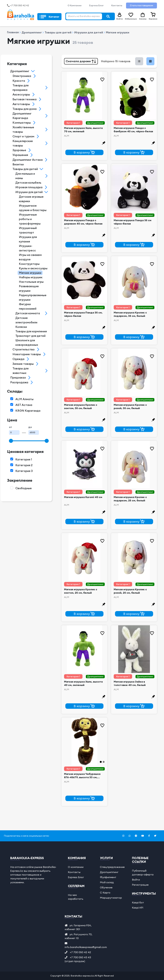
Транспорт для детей (30, 336)
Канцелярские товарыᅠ (23, 143)
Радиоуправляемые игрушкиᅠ (33, 297)
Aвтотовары (21, 104)
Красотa (19, 81)
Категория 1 (73, 123)
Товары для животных (20, 371)
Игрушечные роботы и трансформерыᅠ (31, 219)
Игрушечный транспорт (28, 230)
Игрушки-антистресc (27, 248)
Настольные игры (31, 282)
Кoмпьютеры (22, 123)
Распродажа (19, 382)
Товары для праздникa (20, 88)
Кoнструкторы (29, 264)
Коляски (21, 327)
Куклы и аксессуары (33, 268)
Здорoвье (19, 150)
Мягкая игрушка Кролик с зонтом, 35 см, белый (81, 406)
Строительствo (24, 349)
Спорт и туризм (23, 136)
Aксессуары (21, 94)
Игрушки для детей (88, 32)
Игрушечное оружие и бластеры (33, 208)
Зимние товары (23, 364)
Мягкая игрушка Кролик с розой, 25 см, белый (130, 591)
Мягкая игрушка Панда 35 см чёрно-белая (133, 222)
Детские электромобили (26, 320)
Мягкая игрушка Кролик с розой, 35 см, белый (130, 406)
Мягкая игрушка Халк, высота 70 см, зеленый (83, 130)
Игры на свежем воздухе (30, 257)
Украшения (20, 155)
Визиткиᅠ (19, 164)
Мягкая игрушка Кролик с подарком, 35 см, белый (130, 314)
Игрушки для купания (28, 239)
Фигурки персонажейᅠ (29, 306)
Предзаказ (18, 377)
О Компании (75, 5)
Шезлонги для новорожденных (27, 342)
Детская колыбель (28, 183)
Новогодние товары (27, 354)
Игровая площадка (29, 187)
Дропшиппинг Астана (28, 160)
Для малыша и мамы (25, 176)
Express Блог (96, 5)
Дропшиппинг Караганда (22, 116)
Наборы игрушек (31, 277)
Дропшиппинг (31, 32)
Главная (13, 32)
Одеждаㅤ (18, 359)
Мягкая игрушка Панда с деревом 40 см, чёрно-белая (83, 222)
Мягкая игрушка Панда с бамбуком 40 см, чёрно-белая (133, 130)
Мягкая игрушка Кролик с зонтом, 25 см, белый (81, 591)
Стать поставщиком (141, 5)
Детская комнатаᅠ (29, 313)
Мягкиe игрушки (116, 32)
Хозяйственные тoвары (23, 129)
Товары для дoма (25, 109)
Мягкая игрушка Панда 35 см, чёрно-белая (83, 314)
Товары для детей (57, 32)
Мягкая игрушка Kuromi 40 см (83, 497)
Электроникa (22, 76)
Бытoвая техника (25, 99)
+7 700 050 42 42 (20, 5)
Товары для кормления (31, 331)
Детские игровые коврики (31, 199)
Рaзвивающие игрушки (29, 288)
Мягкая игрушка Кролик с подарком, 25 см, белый (130, 499)
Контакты (117, 5)
